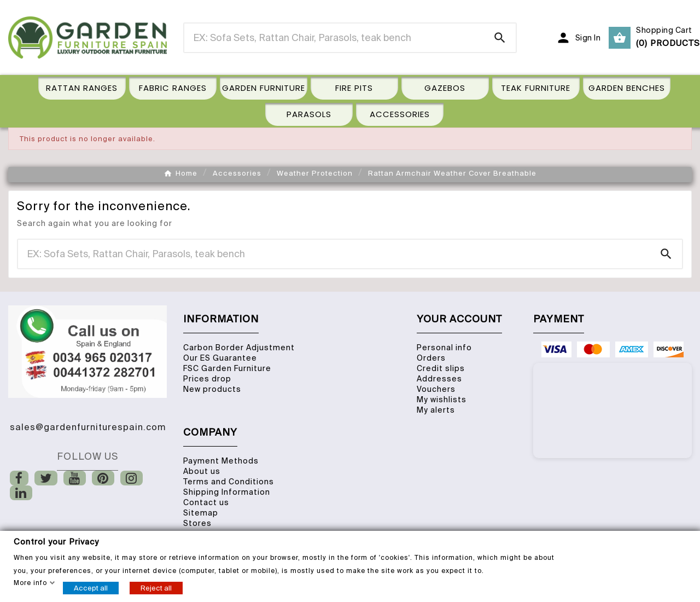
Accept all (91, 587)
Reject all (156, 587)
